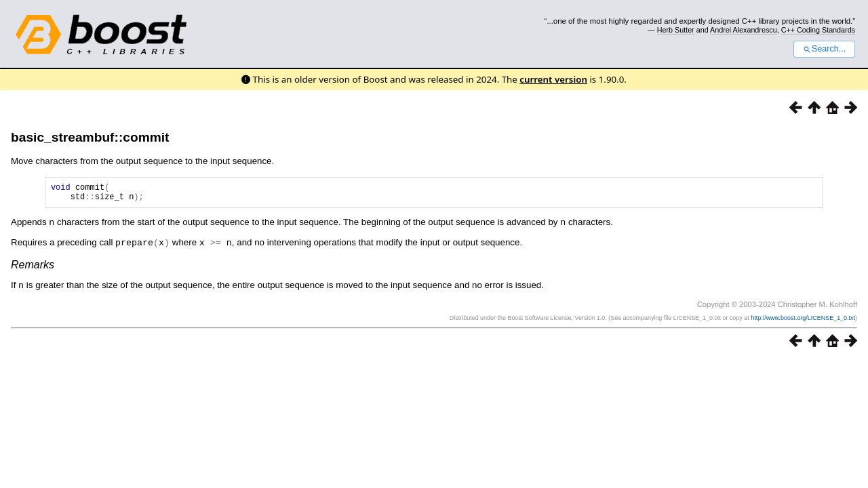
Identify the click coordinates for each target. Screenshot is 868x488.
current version (553, 79)
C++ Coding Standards (818, 30)
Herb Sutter (676, 30)
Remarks (33, 267)
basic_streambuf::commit (90, 137)
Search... (824, 49)
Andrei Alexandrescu (744, 30)
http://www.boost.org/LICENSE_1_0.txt (803, 320)
